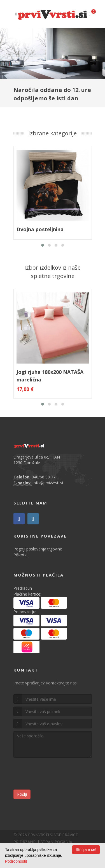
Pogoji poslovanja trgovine (38, 549)
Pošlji (22, 794)
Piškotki (20, 555)
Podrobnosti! (16, 861)
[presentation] (56, 774)
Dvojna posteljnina (40, 229)
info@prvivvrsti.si (48, 483)
